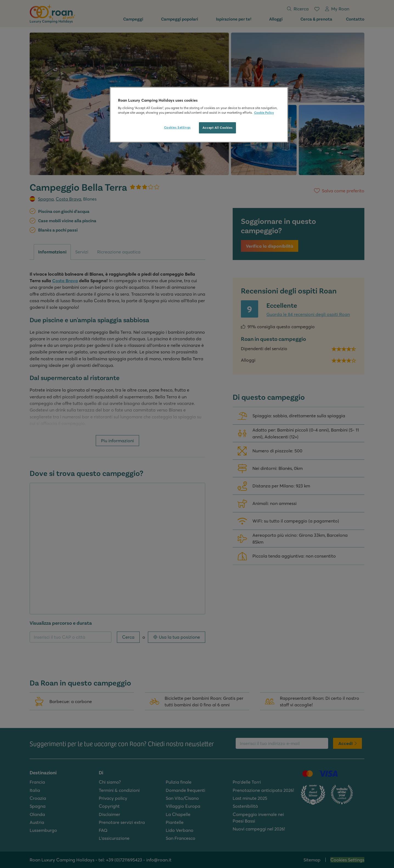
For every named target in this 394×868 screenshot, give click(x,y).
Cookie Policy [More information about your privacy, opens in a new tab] (264, 113)
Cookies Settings (177, 127)
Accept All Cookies (217, 128)
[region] (199, 115)
